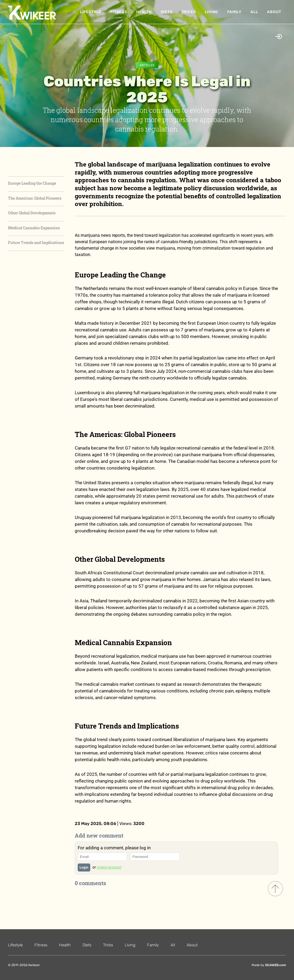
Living (211, 12)
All (254, 12)
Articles (147, 65)
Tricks (189, 12)
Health (144, 12)
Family (234, 12)
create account (109, 867)
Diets (167, 12)
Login (84, 867)
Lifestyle (91, 12)
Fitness (119, 12)
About (274, 12)
